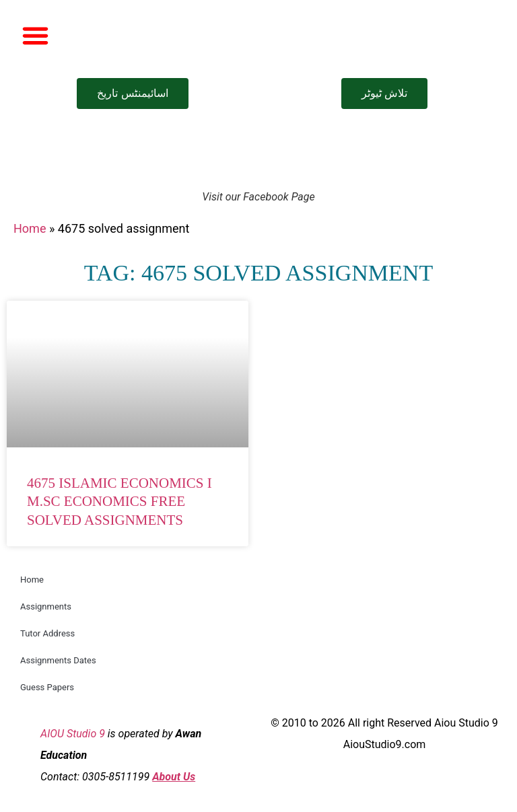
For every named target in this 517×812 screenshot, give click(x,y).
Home (30, 228)
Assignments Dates (58, 660)
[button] (36, 36)
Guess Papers (47, 687)
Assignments (46, 606)
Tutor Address (47, 633)
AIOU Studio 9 (73, 734)
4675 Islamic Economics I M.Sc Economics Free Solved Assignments (119, 502)
